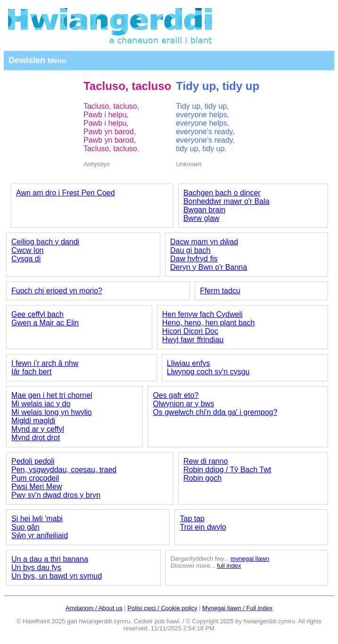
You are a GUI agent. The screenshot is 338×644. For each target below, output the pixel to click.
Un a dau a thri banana (50, 559)
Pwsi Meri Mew (37, 487)
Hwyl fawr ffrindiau (193, 340)
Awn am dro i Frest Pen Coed (66, 193)
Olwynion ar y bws (183, 404)
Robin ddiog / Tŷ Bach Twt (227, 470)
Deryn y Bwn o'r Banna (209, 267)
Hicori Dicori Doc (190, 331)
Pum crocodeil (35, 478)
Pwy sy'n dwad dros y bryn (56, 495)
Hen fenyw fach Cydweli (202, 314)
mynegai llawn (250, 559)
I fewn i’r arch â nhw (45, 363)
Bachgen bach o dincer (222, 193)
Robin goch (202, 478)
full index (229, 566)
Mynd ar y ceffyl (38, 429)
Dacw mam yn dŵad (204, 242)
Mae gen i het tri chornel (52, 395)
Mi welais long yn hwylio (52, 412)
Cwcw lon (27, 250)
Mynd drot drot (36, 438)
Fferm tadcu (220, 291)
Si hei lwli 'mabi (37, 519)
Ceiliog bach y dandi (45, 242)
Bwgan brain (204, 210)
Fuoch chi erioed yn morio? (57, 291)
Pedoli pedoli (33, 461)
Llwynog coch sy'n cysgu (208, 372)
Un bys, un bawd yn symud (57, 576)
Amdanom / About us (94, 608)
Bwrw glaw (201, 218)
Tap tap (192, 519)
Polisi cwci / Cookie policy (162, 608)
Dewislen (37, 60)
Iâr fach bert (31, 372)
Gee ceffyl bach (37, 314)
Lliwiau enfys (189, 363)
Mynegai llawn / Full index (237, 608)
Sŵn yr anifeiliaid (40, 535)
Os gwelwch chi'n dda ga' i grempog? (215, 412)
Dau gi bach (190, 250)
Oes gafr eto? (176, 395)
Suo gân (25, 527)
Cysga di (26, 259)
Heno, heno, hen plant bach (209, 323)
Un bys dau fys (36, 568)
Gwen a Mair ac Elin (45, 323)
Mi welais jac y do (41, 404)
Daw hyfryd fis (194, 259)
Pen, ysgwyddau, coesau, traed (64, 470)
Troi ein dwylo (203, 527)
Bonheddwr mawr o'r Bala (227, 201)
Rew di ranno (206, 461)
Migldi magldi (33, 421)
